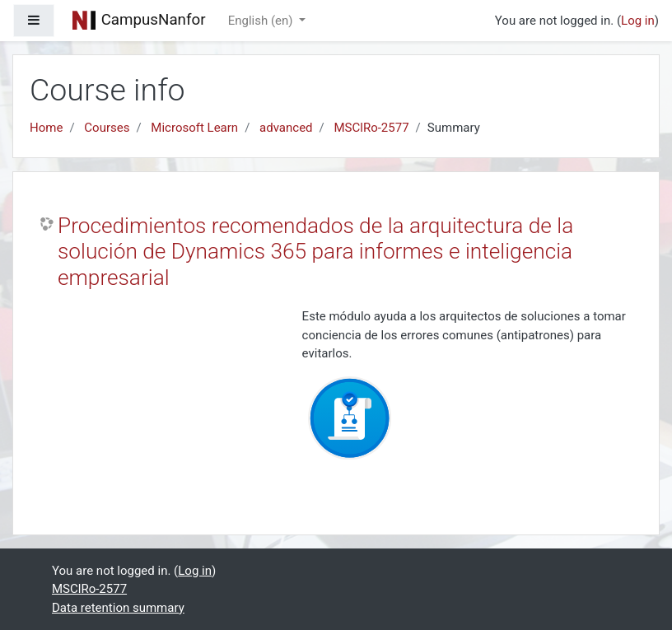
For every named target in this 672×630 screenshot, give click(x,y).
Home (46, 128)
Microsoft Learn (194, 128)
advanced (286, 128)
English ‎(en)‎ (262, 21)
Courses (107, 128)
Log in (638, 21)
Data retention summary (118, 608)
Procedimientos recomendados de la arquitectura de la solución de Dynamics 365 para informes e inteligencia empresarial (315, 252)
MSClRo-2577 (372, 128)
